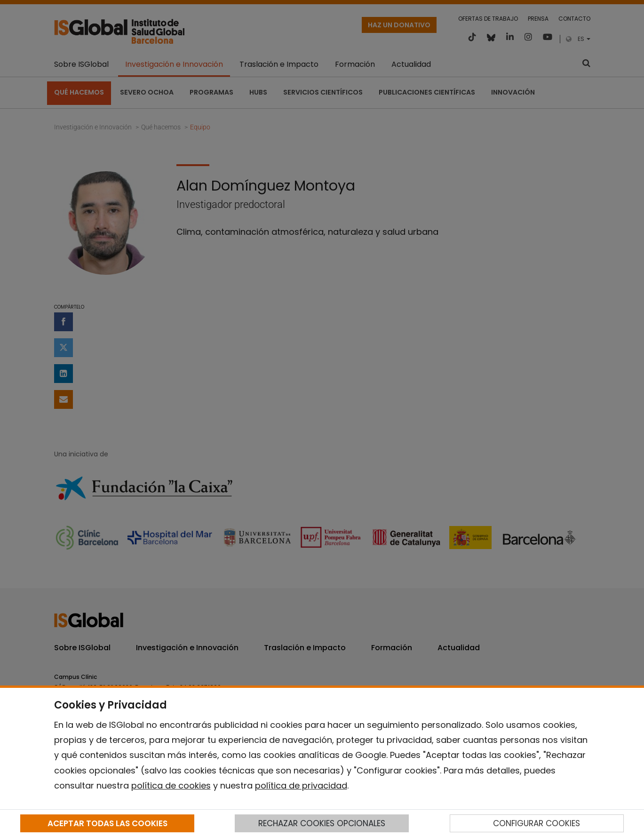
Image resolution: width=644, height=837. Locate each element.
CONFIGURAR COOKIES (537, 823)
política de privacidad (301, 785)
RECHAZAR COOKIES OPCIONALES (322, 823)
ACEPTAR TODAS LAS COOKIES (107, 823)
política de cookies (171, 785)
